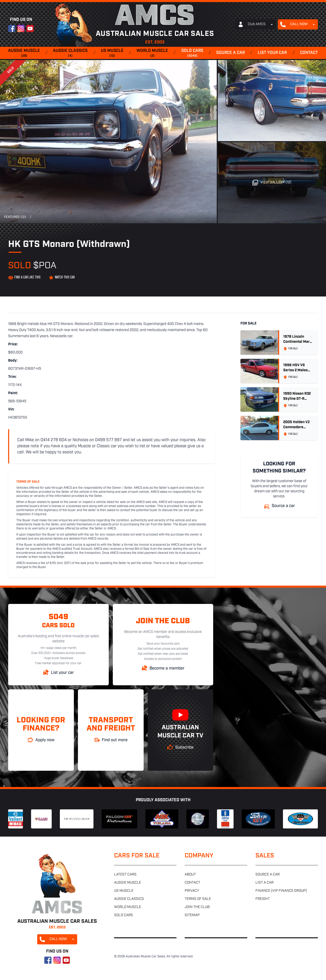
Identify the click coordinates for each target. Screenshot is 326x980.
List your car (272, 53)
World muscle (152, 53)
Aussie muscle (24, 53)
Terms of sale (198, 899)
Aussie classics (70, 53)
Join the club (197, 907)
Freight (263, 899)
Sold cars (192, 53)
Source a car (230, 53)
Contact (309, 53)
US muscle (112, 53)
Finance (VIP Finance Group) (281, 891)
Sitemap (192, 915)
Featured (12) (15, 217)
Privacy (192, 891)
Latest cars (125, 875)
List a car (264, 883)
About (190, 875)
